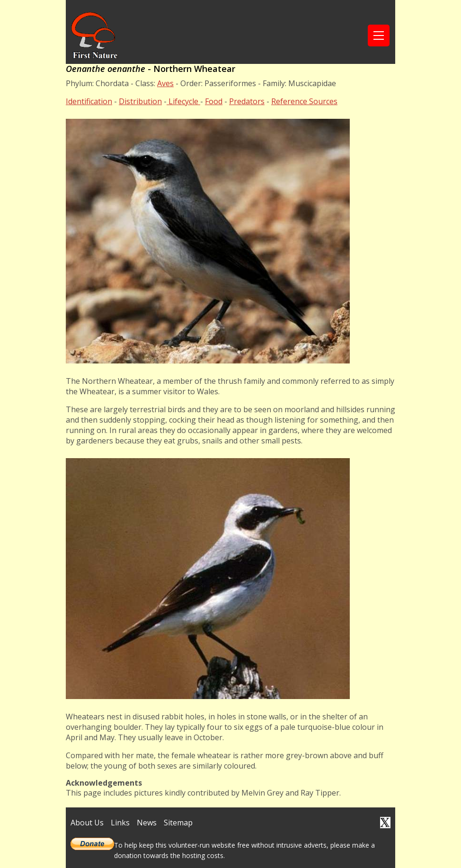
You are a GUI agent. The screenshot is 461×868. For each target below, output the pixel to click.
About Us (87, 823)
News (147, 823)
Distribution (140, 101)
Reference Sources (304, 101)
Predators (247, 101)
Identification (89, 101)
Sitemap (178, 823)
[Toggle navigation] (379, 35)
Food (214, 101)
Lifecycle (183, 101)
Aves (165, 83)
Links (120, 823)
